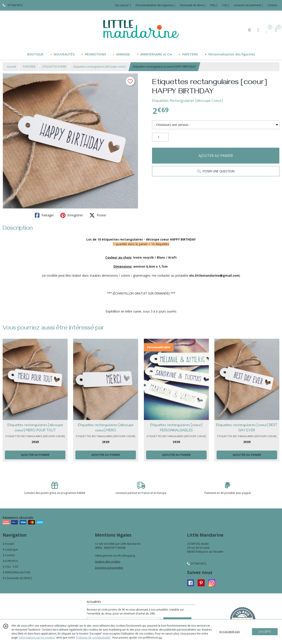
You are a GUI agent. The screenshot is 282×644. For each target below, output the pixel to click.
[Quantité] (160, 137)
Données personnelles (109, 568)
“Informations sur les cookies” (37, 638)
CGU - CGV (10, 567)
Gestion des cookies (108, 562)
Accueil (11, 67)
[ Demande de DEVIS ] (17, 578)
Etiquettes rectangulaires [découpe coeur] (100, 67)
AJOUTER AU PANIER (216, 156)
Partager (44, 215)
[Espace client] (258, 30)
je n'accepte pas (230, 632)
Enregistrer (72, 215)
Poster (98, 215)
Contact (272, 5)
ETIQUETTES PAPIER (54, 67)
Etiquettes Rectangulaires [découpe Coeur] (187, 101)
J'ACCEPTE (265, 632)
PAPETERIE (29, 67)
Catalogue (10, 549)
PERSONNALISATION (16, 572)
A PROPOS (10, 561)
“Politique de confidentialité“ (93, 638)
